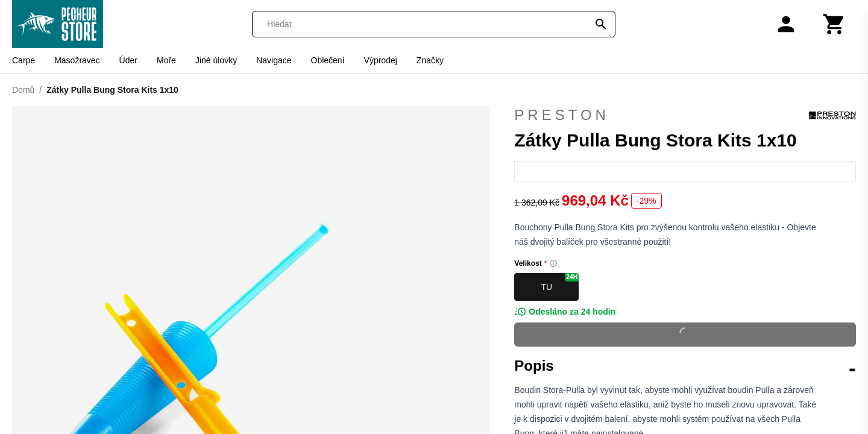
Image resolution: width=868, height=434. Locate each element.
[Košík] (834, 24)
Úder (128, 60)
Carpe (24, 60)
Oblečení (328, 60)
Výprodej (381, 60)
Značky (430, 60)
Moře (166, 60)
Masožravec (77, 60)
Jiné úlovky (216, 60)
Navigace (274, 60)
